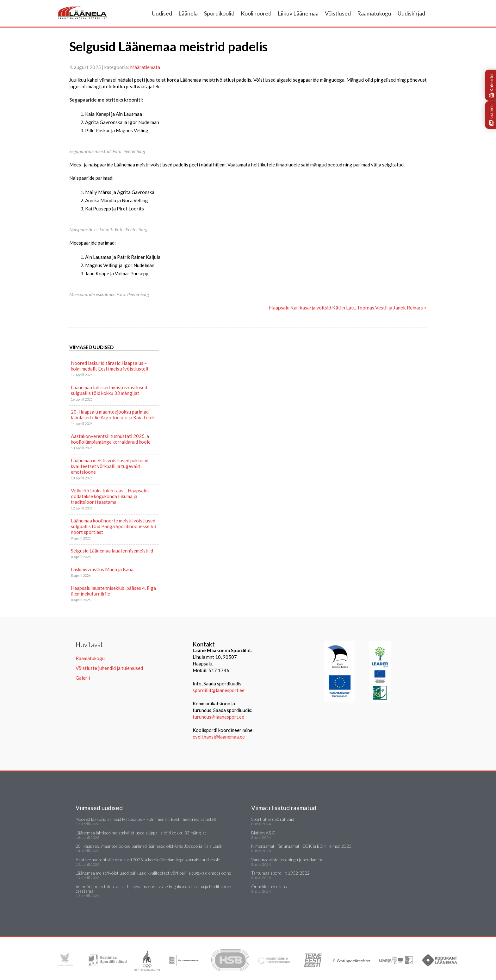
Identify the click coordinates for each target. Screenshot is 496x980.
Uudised (162, 13)
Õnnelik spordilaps (269, 886)
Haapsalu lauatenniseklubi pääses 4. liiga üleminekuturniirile (113, 591)
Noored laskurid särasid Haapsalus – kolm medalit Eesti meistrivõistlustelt (110, 366)
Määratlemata (145, 67)
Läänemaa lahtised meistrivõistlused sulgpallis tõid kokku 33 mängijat (109, 390)
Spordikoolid (219, 13)
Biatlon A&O (263, 833)
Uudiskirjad (411, 13)
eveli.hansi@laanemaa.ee (219, 737)
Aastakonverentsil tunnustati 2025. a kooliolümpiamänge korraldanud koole (111, 439)
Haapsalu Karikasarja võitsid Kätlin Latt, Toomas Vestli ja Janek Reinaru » (348, 307)
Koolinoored (256, 13)
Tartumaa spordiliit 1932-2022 (280, 873)
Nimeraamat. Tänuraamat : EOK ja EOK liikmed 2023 (301, 846)
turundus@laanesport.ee (219, 717)
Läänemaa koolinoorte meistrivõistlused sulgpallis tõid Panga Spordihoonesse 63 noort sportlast (114, 526)
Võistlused (338, 13)
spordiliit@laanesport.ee (219, 690)
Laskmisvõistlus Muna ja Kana (102, 569)
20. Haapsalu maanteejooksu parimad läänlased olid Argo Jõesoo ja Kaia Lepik (113, 415)
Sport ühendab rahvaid (273, 819)
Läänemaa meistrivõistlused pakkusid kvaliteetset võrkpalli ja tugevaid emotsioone (110, 466)
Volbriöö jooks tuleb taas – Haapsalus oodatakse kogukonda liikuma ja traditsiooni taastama (110, 496)
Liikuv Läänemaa (298, 13)
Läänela (188, 13)
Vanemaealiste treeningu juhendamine (287, 860)
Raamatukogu (374, 13)
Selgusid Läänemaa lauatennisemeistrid (112, 551)
